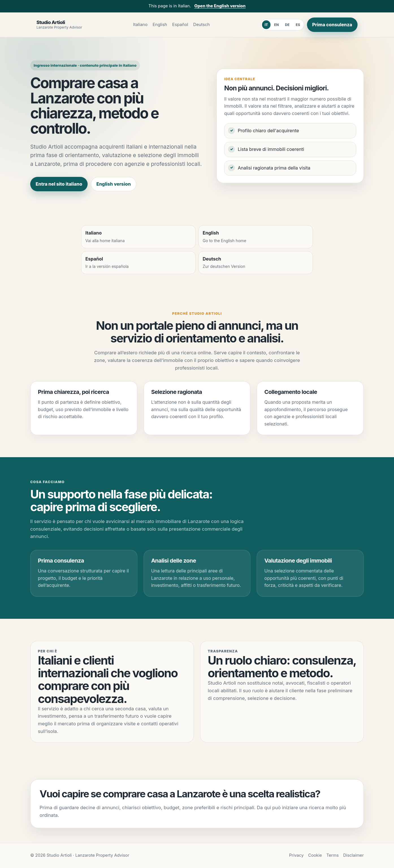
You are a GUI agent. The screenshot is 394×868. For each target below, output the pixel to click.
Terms (333, 855)
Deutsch (202, 24)
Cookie (315, 855)
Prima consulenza (332, 25)
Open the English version (220, 6)
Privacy (296, 855)
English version (114, 184)
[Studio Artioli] (59, 25)
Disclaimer (353, 855)
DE (287, 25)
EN (277, 25)
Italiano (140, 24)
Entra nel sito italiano (59, 184)
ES (298, 25)
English (160, 24)
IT (266, 25)
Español (180, 24)
